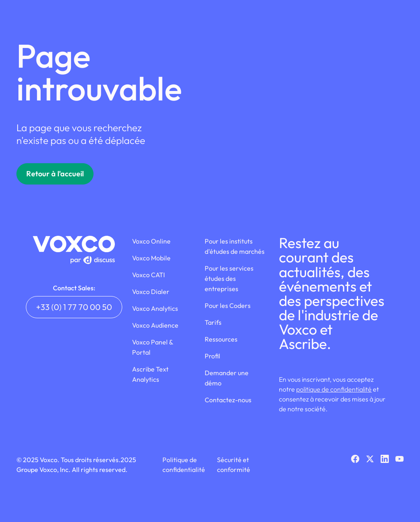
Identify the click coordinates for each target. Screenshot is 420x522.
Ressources (221, 339)
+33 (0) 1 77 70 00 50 (74, 307)
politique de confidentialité (334, 389)
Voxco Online (151, 241)
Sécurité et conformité (234, 465)
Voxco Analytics (155, 308)
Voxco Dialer (151, 292)
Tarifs (213, 322)
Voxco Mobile (151, 258)
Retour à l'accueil (55, 174)
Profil (212, 356)
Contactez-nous (228, 400)
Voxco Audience (155, 325)
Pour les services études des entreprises (229, 278)
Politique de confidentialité (184, 465)
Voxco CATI (148, 275)
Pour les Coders (228, 305)
